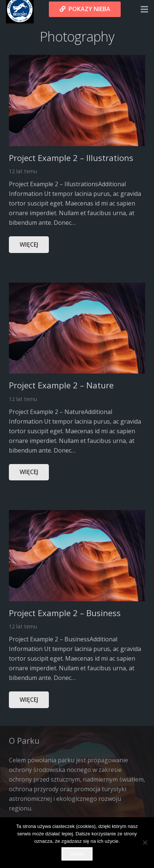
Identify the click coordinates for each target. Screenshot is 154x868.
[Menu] (144, 9)
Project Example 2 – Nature (61, 385)
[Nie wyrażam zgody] (145, 842)
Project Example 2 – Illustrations (71, 158)
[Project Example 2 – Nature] (77, 287)
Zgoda (77, 854)
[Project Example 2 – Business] (77, 515)
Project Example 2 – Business (65, 613)
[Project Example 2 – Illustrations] (77, 60)
